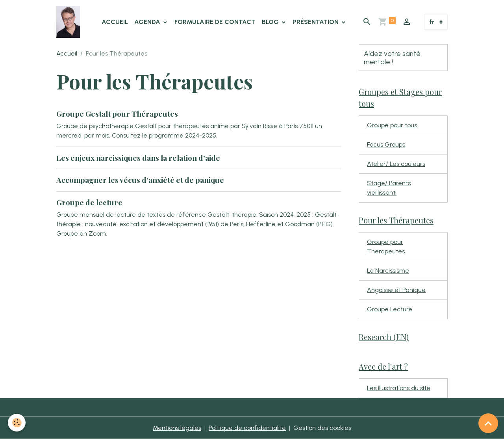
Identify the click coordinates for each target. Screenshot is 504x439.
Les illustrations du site (399, 388)
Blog (271, 22)
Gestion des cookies (322, 428)
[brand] (70, 22)
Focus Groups (386, 144)
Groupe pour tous (392, 125)
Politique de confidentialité (247, 428)
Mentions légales (177, 428)
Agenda (148, 22)
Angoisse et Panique (396, 290)
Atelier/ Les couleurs (396, 164)
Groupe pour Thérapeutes (386, 246)
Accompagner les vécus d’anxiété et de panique (140, 180)
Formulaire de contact (215, 22)
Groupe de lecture (89, 202)
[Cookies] (17, 423)
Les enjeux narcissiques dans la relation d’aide (138, 158)
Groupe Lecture (390, 309)
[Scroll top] (488, 423)
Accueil (115, 22)
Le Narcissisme (388, 271)
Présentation (317, 22)
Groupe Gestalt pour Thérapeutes (117, 113)
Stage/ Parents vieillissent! (389, 188)
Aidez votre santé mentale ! (392, 58)
